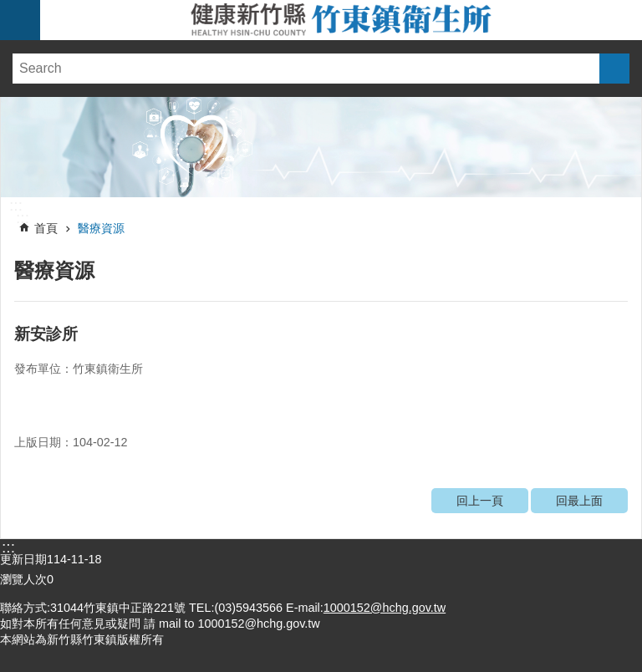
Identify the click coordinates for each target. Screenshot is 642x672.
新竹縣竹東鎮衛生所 (341, 20)
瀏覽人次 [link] (23, 579)
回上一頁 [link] (480, 501)
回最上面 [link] (579, 501)
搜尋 (614, 69)
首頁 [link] (46, 228)
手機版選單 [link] (20, 20)
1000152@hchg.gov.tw (385, 608)
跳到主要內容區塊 (9, 9)
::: (16, 206)
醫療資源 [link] (101, 228)
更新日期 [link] (23, 559)
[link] (321, 147)
